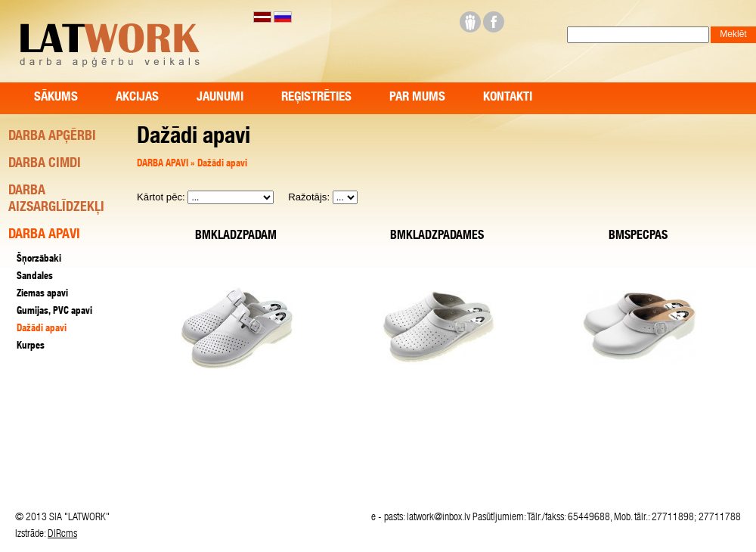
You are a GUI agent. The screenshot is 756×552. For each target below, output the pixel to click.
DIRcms (62, 535)
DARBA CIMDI (45, 164)
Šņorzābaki (39, 260)
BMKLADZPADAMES (437, 237)
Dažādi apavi (222, 164)
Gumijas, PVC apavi (54, 312)
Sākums (56, 98)
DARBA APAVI (164, 164)
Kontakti (508, 98)
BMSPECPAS (638, 237)
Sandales (35, 277)
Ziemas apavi (42, 295)
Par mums (417, 98)
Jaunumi (220, 98)
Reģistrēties (316, 98)
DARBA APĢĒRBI (52, 137)
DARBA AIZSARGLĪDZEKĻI (56, 200)
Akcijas (137, 98)
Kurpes (31, 347)
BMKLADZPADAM (236, 237)
